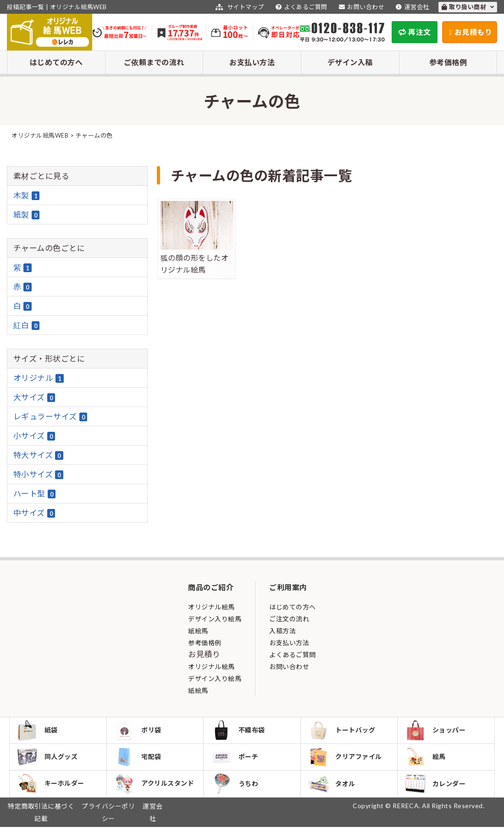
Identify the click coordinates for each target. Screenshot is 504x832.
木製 (27, 195)
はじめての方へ (56, 62)
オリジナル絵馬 (211, 607)
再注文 (415, 32)
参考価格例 (448, 62)
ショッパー (436, 731)
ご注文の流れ (289, 619)
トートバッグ (343, 731)
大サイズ (34, 397)
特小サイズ (38, 475)
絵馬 (426, 759)
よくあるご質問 (300, 7)
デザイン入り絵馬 (215, 619)
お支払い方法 (252, 62)
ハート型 (35, 494)
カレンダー (436, 788)
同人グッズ (48, 759)
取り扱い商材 (468, 7)
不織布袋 (239, 731)
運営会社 (411, 7)
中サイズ (34, 513)
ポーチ (235, 759)
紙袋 (38, 731)
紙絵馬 (198, 631)
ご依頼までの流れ (154, 62)
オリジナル (39, 378)
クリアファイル (346, 759)
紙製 (27, 215)
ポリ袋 (139, 731)
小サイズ (34, 436)
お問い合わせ (361, 7)
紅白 (27, 325)
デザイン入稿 (350, 62)
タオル (333, 788)
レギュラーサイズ (50, 417)
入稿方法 (282, 631)
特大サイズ (38, 455)
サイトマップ (239, 7)
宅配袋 (139, 759)
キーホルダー (51, 787)
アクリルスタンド (155, 787)
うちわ (235, 788)
